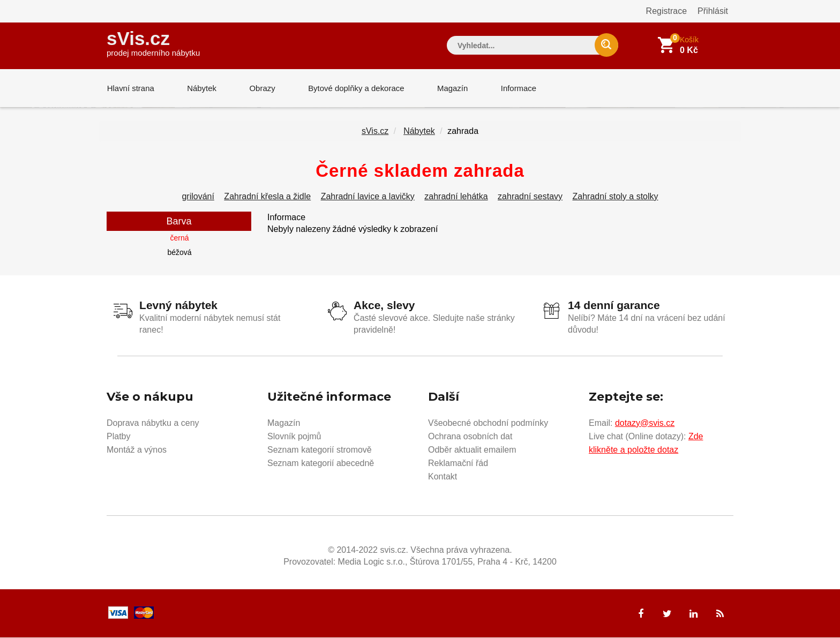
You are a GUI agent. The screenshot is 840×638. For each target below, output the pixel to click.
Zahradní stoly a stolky (615, 197)
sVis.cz (153, 43)
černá (179, 238)
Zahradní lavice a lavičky (368, 197)
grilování (198, 197)
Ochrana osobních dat (470, 437)
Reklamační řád (458, 464)
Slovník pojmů (294, 437)
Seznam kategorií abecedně (321, 464)
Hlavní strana (130, 88)
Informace (515, 88)
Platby (118, 437)
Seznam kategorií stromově (320, 450)
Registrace (666, 11)
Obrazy (260, 88)
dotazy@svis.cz (645, 423)
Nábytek (201, 88)
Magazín (450, 88)
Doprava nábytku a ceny (153, 423)
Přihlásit (713, 11)
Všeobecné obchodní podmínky (488, 423)
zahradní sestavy (530, 197)
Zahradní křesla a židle (267, 197)
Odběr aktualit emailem (472, 450)
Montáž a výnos (137, 450)
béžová (179, 253)
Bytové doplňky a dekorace (354, 88)
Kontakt (442, 477)
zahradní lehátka (456, 197)
